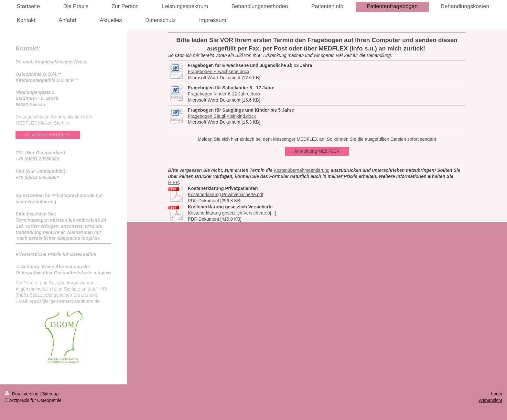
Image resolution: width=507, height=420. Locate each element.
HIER (173, 182)
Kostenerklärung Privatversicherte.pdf (226, 194)
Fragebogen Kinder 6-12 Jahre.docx (224, 94)
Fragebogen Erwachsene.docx (219, 72)
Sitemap (50, 394)
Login (497, 394)
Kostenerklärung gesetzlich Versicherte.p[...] (232, 213)
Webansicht (490, 400)
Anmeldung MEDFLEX (317, 151)
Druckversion (22, 394)
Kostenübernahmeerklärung (302, 170)
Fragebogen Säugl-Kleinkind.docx (222, 116)
